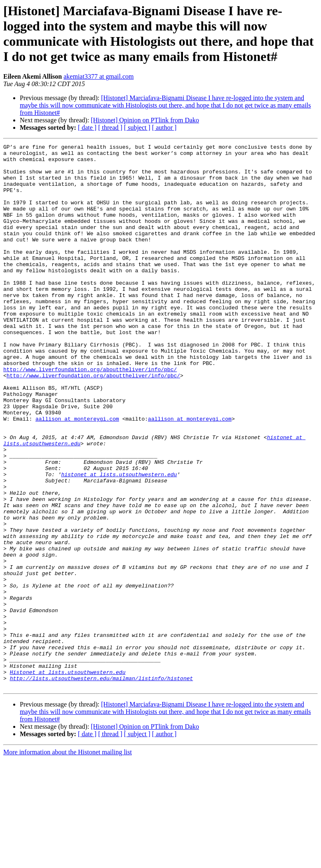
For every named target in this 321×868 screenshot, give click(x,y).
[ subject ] (137, 128)
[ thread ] (110, 128)
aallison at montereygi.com (77, 474)
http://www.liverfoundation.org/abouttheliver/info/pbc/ (90, 415)
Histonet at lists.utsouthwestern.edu (68, 778)
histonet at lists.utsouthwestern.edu (119, 541)
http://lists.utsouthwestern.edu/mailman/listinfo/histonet (102, 786)
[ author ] (164, 128)
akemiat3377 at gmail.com (98, 76)
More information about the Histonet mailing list (68, 861)
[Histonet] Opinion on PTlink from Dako (145, 120)
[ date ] (87, 128)
